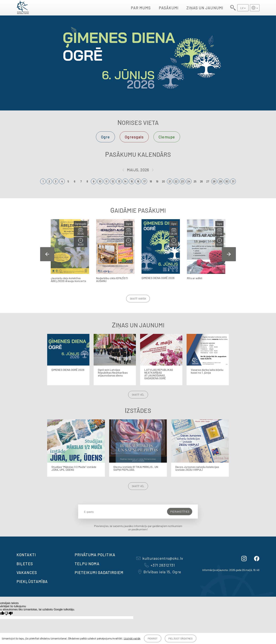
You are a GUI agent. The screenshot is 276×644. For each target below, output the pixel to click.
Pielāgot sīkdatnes (181, 638)
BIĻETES (25, 564)
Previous (47, 254)
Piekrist (153, 638)
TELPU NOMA (87, 564)
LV (242, 8)
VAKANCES (27, 572)
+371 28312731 (160, 565)
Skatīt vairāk (138, 299)
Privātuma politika (95, 555)
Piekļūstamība (32, 581)
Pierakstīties (180, 511)
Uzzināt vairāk (132, 638)
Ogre (105, 137)
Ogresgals (134, 137)
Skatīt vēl (138, 395)
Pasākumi (169, 8)
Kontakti (26, 555)
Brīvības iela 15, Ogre (160, 572)
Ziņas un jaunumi (205, 8)
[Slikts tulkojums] (9, 613)
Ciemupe (167, 137)
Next (229, 254)
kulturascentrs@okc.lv (160, 558)
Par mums (141, 8)
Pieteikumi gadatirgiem (99, 572)
